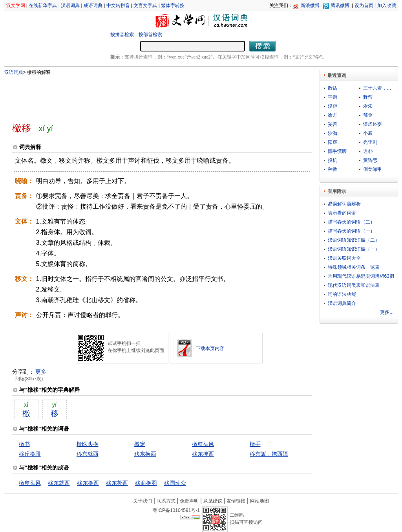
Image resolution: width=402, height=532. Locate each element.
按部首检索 (150, 35)
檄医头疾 (88, 444)
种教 (333, 169)
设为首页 (364, 6)
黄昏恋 (370, 160)
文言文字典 (145, 6)
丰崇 (333, 97)
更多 (41, 372)
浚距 (333, 106)
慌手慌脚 (337, 151)
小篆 (368, 133)
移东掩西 (203, 454)
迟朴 (368, 151)
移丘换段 (30, 454)
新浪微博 (310, 6)
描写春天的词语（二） (351, 222)
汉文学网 (16, 6)
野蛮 (368, 97)
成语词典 (93, 6)
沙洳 (333, 133)
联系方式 (166, 501)
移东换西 (145, 454)
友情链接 (236, 501)
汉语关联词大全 (344, 258)
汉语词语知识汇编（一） (354, 249)
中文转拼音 (118, 6)
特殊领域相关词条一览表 (354, 267)
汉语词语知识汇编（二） (354, 240)
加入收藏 (387, 6)
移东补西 (117, 483)
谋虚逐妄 (373, 124)
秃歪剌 (370, 142)
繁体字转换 (173, 6)
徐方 (333, 115)
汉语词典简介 (342, 303)
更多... (387, 312)
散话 (333, 88)
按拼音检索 (122, 35)
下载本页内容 (210, 349)
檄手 (255, 444)
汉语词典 (70, 6)
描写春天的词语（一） (351, 231)
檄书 (24, 444)
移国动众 (175, 483)
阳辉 (333, 142)
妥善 (333, 124)
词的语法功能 (342, 294)
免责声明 (189, 501)
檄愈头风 (203, 444)
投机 (333, 160)
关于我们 (143, 501)
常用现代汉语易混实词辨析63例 (361, 276)
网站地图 (259, 501)
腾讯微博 (340, 6)
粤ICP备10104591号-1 (176, 510)
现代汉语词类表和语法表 (354, 285)
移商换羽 (146, 483)
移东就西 (88, 454)
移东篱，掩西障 (269, 454)
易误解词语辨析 (344, 204)
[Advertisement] (149, 95)
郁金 (368, 115)
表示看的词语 (342, 213)
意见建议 (213, 501)
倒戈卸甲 (373, 169)
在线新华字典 (43, 6)
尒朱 (368, 106)
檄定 (140, 444)
